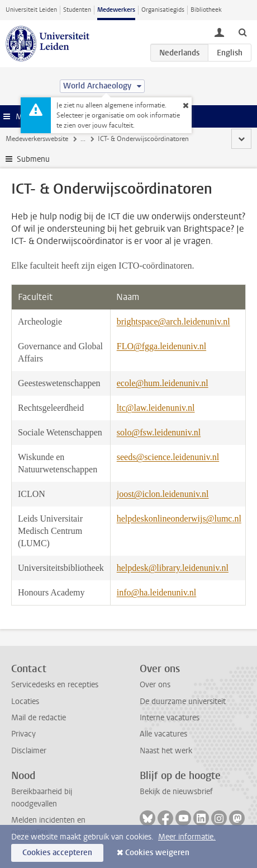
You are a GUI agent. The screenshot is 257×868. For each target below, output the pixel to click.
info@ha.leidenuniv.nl (157, 592)
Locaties (25, 702)
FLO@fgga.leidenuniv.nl (161, 346)
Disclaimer (29, 751)
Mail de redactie (39, 718)
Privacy (23, 734)
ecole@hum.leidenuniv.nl (163, 383)
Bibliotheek (206, 10)
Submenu (33, 159)
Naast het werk (166, 751)
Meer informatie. (187, 837)
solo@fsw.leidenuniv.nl (159, 432)
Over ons (155, 685)
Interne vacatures (170, 718)
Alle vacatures (163, 734)
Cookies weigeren (157, 853)
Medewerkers (116, 10)
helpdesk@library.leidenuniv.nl (173, 568)
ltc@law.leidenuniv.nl (156, 408)
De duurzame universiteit (183, 702)
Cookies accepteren (57, 853)
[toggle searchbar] (242, 32)
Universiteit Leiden (31, 10)
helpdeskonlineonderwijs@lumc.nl (179, 519)
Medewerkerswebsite (37, 139)
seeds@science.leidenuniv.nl (168, 457)
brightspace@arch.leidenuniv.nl (173, 322)
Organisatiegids (163, 10)
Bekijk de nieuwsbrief (176, 792)
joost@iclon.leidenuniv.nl (163, 494)
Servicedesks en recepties (55, 685)
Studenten (77, 10)
